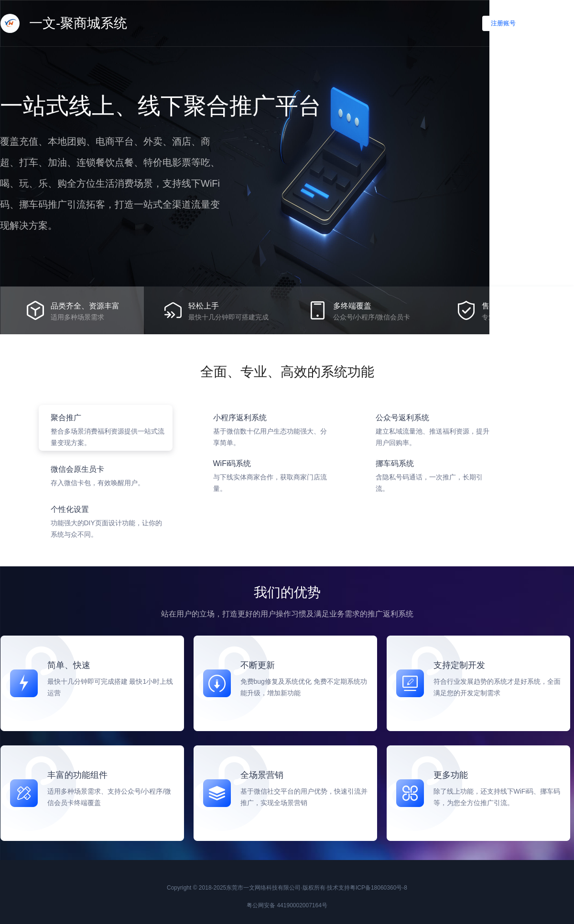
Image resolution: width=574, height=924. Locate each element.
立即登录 (553, 24)
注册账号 (503, 23)
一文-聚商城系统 (64, 23)
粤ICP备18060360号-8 (379, 888)
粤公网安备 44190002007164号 (287, 905)
